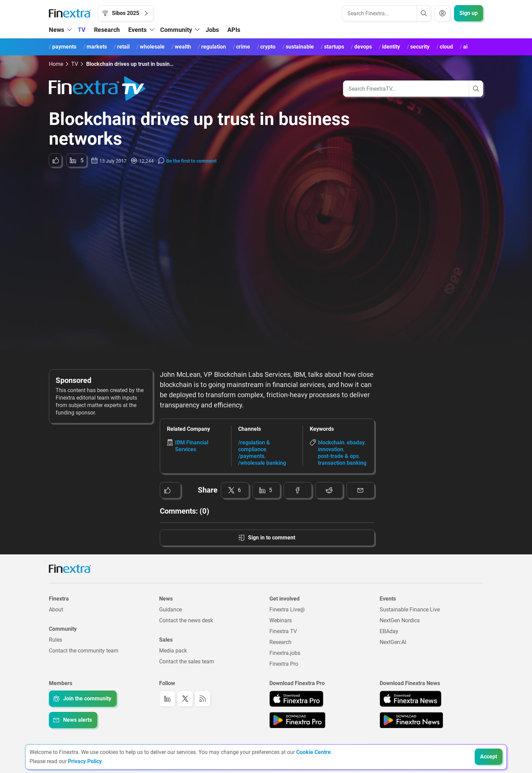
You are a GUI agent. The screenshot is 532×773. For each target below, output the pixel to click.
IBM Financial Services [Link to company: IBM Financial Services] (192, 446)
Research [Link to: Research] (280, 642)
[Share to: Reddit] (329, 490)
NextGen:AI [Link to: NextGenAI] (393, 642)
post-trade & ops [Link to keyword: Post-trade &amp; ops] (338, 456)
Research (107, 30)
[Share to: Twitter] (235, 490)
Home (56, 64)
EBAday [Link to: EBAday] (389, 631)
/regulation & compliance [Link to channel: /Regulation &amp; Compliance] (254, 446)
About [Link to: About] (56, 610)
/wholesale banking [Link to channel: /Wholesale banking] (262, 463)
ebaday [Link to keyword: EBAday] (356, 443)
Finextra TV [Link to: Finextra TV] (283, 631)
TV (82, 30)
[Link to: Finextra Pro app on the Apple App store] (296, 699)
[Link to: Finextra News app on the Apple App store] (411, 699)
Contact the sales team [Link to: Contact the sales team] (187, 661)
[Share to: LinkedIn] (77, 160)
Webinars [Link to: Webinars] (281, 620)
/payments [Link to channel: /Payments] (251, 456)
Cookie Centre (313, 752)
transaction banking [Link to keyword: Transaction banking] (342, 463)
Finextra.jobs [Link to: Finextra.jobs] (285, 653)
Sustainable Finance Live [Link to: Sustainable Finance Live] (410, 610)
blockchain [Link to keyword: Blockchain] (331, 443)
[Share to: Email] (360, 490)
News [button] (56, 30)
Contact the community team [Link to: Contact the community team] (84, 651)
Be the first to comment (192, 161)
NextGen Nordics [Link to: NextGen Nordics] (400, 620)
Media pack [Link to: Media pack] (173, 651)
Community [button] (176, 30)
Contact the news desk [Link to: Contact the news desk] (186, 620)
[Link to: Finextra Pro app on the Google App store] (297, 720)
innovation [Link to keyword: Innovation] (331, 449)
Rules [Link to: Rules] (55, 640)
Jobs (212, 30)
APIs (234, 30)
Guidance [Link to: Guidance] (170, 610)
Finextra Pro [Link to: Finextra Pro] (284, 664)
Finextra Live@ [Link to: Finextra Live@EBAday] (287, 610)
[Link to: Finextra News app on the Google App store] (411, 720)
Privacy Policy (85, 761)
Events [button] (137, 30)
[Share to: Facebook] (298, 490)
